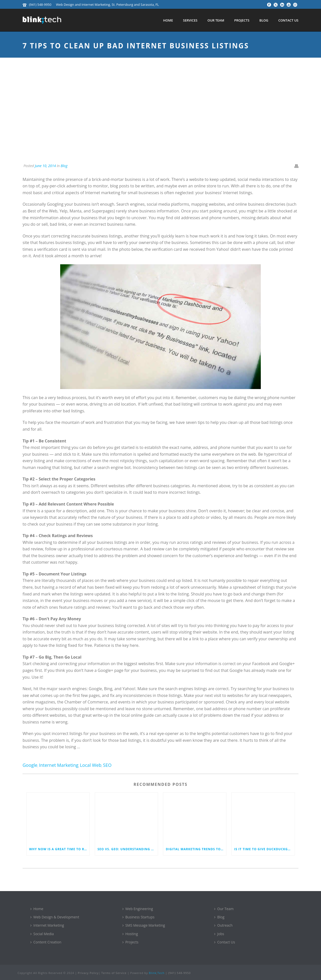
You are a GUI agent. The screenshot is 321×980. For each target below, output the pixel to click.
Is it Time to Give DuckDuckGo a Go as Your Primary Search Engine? (264, 849)
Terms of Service (114, 973)
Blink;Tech (157, 973)
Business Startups (138, 917)
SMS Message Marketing (144, 925)
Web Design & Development (55, 917)
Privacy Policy (88, 973)
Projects (242, 20)
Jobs (219, 934)
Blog (264, 20)
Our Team (216, 20)
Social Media (42, 934)
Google (30, 765)
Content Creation (46, 942)
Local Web (91, 765)
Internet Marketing (59, 765)
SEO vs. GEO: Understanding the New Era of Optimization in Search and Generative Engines (128, 849)
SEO (107, 765)
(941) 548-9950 (40, 5)
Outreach (223, 925)
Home (168, 20)
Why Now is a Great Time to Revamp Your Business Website (59, 849)
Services (190, 20)
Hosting (130, 934)
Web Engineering (138, 909)
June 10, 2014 (45, 166)
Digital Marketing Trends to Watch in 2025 (196, 849)
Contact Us (288, 20)
